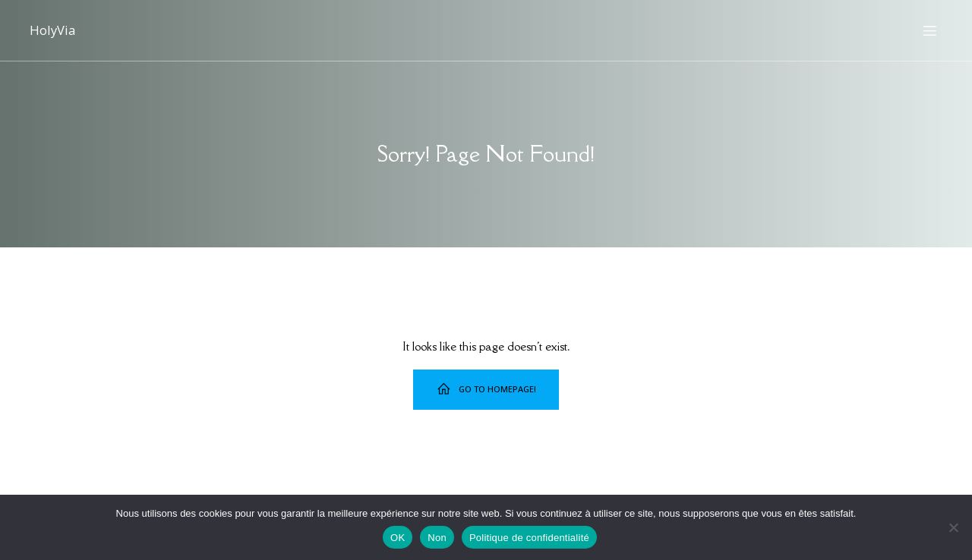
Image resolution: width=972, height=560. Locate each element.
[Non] (953, 527)
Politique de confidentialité (529, 538)
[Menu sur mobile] (929, 30)
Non (437, 538)
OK (398, 538)
